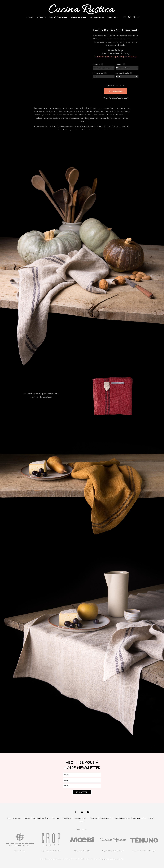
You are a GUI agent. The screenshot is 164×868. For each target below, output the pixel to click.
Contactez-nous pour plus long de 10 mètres (116, 56)
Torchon (42, 17)
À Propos (17, 818)
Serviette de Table (58, 17)
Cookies (27, 818)
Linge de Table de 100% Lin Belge (51, 851)
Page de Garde (39, 818)
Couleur (98, 64)
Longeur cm (99, 73)
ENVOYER (82, 792)
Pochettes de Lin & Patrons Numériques (144, 851)
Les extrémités (123, 73)
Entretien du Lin (139, 818)
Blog (9, 818)
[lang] (82, 786)
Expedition (67, 818)
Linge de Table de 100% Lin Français (113, 851)
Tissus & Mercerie (20, 851)
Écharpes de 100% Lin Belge (82, 851)
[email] (82, 775)
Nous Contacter (53, 818)
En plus (120, 64)
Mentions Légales (81, 818)
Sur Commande (97, 17)
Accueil (30, 17)
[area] (82, 780)
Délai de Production (122, 818)
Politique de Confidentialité (101, 818)
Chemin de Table (78, 17)
